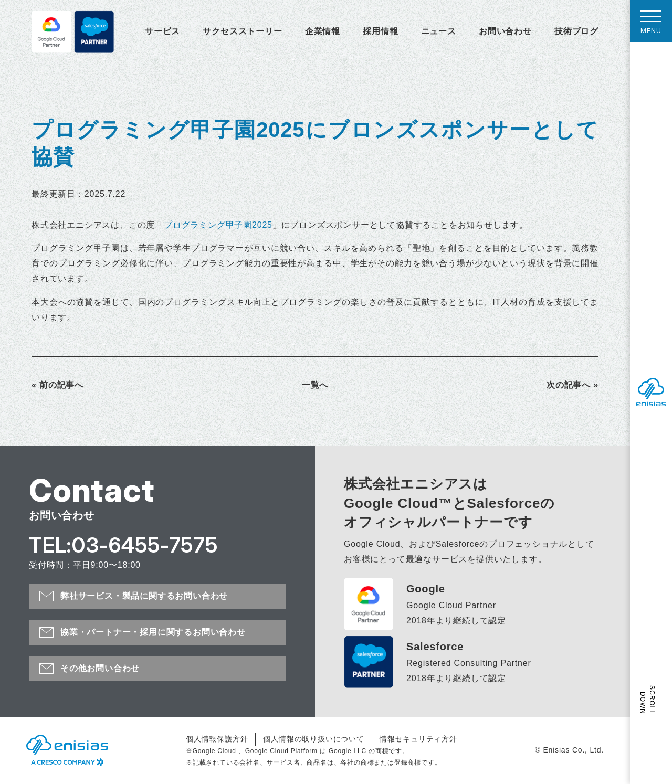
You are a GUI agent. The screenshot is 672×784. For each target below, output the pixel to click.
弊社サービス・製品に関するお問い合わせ (144, 596)
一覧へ (315, 385)
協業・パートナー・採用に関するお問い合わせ (153, 632)
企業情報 (323, 31)
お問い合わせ (505, 31)
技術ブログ (576, 31)
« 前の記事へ (57, 385)
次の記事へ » (573, 385)
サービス (162, 31)
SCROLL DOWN (647, 700)
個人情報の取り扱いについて (313, 739)
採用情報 (380, 31)
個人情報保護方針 (217, 739)
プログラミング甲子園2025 (218, 225)
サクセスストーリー (242, 31)
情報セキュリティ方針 (418, 739)
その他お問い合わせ (100, 668)
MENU (651, 25)
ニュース (439, 31)
